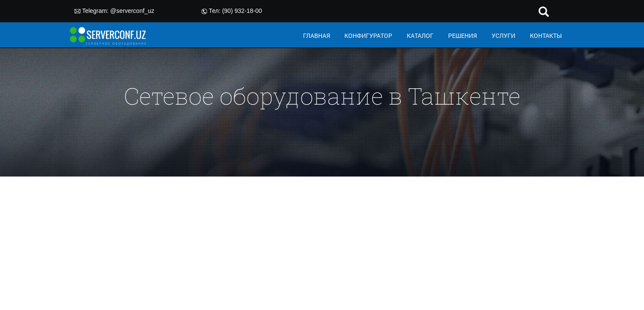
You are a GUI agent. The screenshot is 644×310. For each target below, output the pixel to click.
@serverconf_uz (132, 11)
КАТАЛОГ (420, 36)
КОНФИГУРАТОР (368, 36)
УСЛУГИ (503, 36)
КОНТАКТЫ (546, 36)
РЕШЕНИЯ (463, 36)
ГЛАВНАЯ (317, 36)
